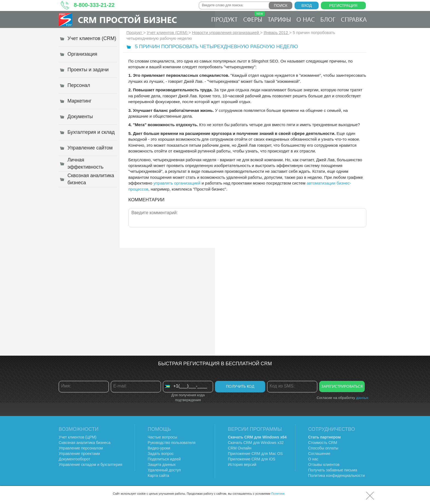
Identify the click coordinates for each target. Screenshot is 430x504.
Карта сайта (159, 475)
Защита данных (162, 465)
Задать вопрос (161, 454)
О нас (306, 19)
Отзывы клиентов (324, 465)
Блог (328, 19)
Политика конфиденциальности (337, 475)
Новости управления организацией (226, 32)
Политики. (278, 494)
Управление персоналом (81, 448)
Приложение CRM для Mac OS (255, 454)
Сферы (254, 17)
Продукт (224, 19)
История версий (242, 465)
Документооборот (74, 459)
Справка (354, 19)
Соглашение (319, 454)
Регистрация (343, 5)
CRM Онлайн (240, 448)
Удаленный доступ (164, 470)
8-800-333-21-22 (94, 5)
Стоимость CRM (323, 443)
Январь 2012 (276, 32)
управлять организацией (177, 183)
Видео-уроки (159, 448)
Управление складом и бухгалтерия (90, 465)
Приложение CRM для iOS (252, 459)
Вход (307, 5)
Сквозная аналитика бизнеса (85, 443)
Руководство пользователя (172, 443)
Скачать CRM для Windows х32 (256, 443)
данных (362, 398)
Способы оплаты (323, 448)
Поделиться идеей (164, 459)
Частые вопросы (163, 437)
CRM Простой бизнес (127, 20)
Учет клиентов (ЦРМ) (78, 437)
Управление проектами (79, 454)
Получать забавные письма (333, 470)
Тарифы (279, 19)
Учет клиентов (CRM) (168, 32)
